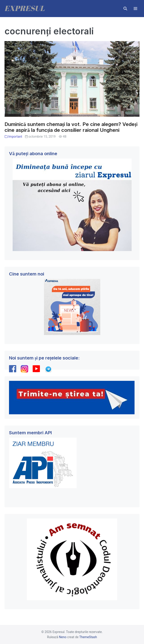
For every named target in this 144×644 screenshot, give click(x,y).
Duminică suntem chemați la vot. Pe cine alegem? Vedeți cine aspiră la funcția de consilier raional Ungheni (71, 127)
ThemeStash (88, 637)
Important (15, 137)
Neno (63, 637)
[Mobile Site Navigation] (135, 9)
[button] (125, 9)
